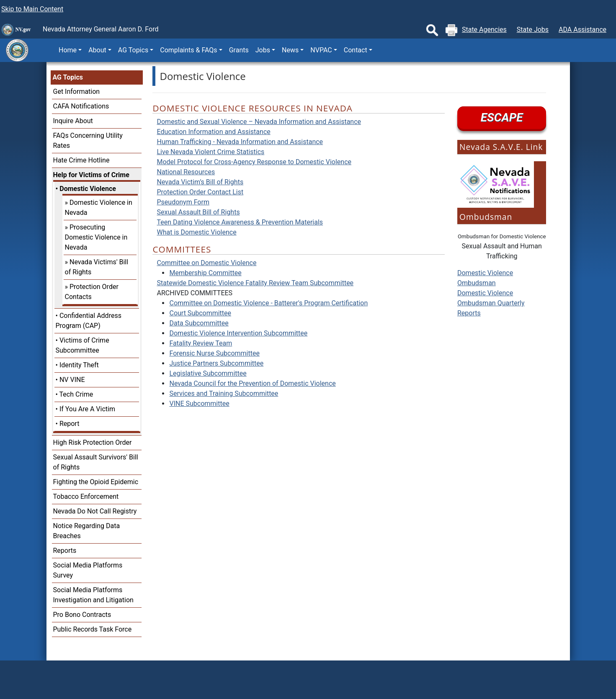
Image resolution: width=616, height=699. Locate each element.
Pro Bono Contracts (82, 615)
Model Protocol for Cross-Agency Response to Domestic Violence (254, 162)
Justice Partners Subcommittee (216, 363)
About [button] (97, 50)
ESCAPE (502, 117)
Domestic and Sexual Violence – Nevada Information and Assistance (259, 122)
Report (70, 424)
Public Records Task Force (93, 629)
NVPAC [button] (321, 50)
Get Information (77, 92)
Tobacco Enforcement (86, 497)
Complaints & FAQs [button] (188, 50)
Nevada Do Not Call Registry (95, 511)
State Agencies (484, 30)
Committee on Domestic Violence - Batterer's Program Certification (268, 303)
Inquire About (73, 121)
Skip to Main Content (32, 9)
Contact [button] (356, 50)
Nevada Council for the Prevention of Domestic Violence (252, 383)
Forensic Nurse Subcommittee (214, 353)
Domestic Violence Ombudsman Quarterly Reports (491, 303)
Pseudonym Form (183, 202)
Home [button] (68, 50)
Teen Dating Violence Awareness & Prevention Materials (240, 222)
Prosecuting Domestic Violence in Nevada (96, 237)
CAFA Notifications (81, 106)
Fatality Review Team (201, 343)
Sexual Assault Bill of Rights (198, 212)
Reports (65, 551)
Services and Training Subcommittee (224, 393)
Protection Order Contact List (200, 192)
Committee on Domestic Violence (206, 263)
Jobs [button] (263, 50)
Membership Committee (205, 273)
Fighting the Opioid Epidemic (96, 482)
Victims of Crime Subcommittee (82, 345)
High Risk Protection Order (93, 442)
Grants (239, 50)
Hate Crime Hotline (81, 160)
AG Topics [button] (133, 50)
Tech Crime (76, 394)
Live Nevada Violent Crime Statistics (210, 152)
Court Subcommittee (200, 313)
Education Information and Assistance (213, 132)
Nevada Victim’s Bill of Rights (200, 182)
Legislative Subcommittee (208, 373)
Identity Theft (79, 365)
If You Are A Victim (87, 409)
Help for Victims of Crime (91, 175)
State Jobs (533, 30)
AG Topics (68, 77)
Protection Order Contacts (92, 292)
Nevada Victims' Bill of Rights (97, 267)
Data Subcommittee (199, 323)
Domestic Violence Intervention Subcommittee (238, 333)
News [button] (290, 50)
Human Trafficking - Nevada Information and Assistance (240, 142)
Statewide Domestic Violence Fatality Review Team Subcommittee (255, 283)
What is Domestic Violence (196, 232)
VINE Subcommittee (199, 404)
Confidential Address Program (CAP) (89, 321)
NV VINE (72, 380)
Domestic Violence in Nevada (99, 208)
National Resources (186, 172)
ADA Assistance (582, 30)
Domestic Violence (88, 189)
